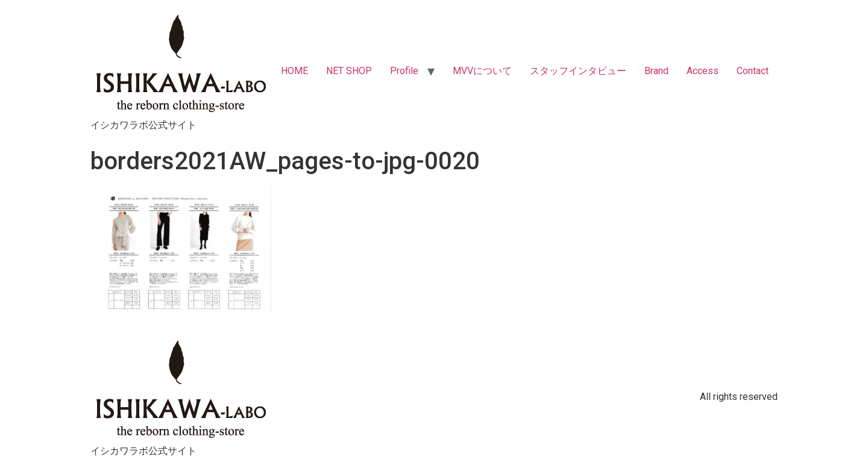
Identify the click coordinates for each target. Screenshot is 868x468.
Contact (753, 71)
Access (703, 71)
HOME (294, 71)
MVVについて (482, 71)
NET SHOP (349, 71)
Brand (656, 71)
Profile (404, 71)
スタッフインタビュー (578, 71)
